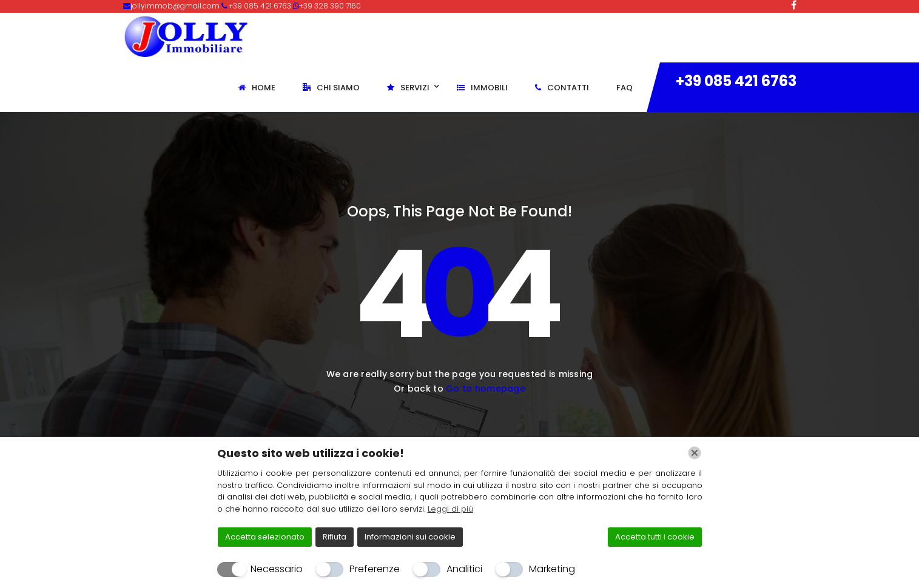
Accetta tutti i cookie (655, 537)
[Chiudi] (695, 453)
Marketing (552, 569)
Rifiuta (335, 537)
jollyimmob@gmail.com (176, 6)
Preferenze (375, 569)
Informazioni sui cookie (410, 537)
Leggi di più (450, 509)
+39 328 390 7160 (330, 6)
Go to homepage (486, 389)
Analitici (464, 569)
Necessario (277, 569)
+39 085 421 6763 (736, 81)
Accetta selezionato (265, 537)
